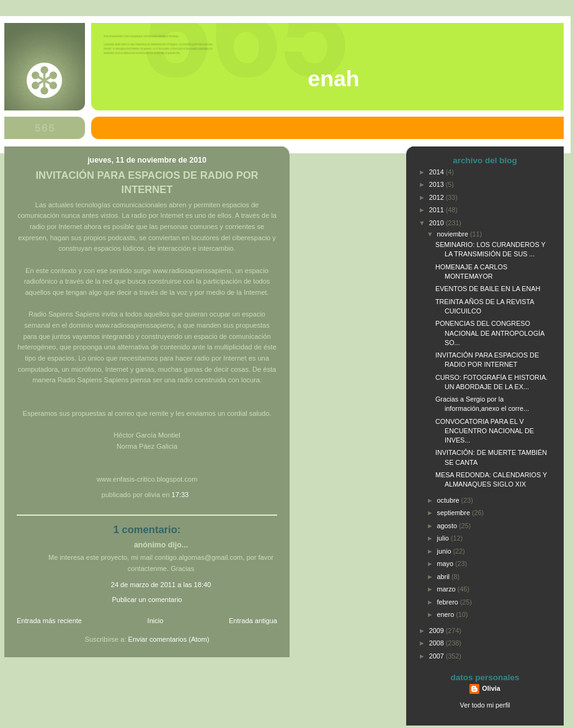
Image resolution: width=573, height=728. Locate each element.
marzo (447, 589)
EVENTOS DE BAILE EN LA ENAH (488, 289)
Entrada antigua (253, 621)
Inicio (156, 621)
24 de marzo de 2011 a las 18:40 (161, 585)
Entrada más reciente (49, 621)
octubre (449, 500)
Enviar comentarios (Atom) (169, 639)
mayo (446, 564)
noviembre (454, 234)
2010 (438, 223)
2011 (438, 210)
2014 (438, 172)
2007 (438, 656)
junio (445, 551)
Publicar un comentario (147, 600)
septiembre (455, 513)
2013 (438, 184)
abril (444, 577)
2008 (438, 643)
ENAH (333, 79)
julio (444, 538)
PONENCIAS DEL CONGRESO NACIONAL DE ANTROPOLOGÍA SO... (490, 333)
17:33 (180, 495)
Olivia (491, 688)
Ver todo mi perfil (485, 705)
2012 (438, 197)
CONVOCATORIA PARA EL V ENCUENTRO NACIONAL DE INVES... (485, 431)
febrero (449, 602)
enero (447, 614)
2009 (438, 631)
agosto (448, 526)
